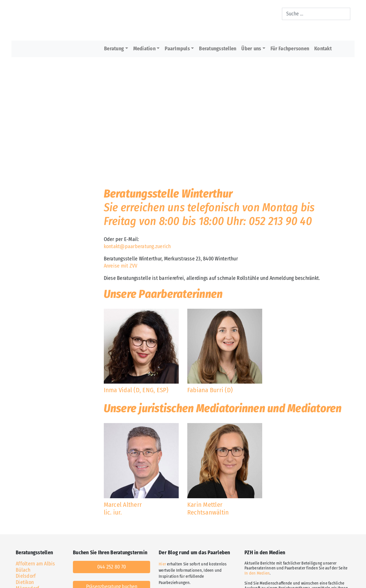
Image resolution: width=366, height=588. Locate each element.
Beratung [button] (114, 49)
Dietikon (25, 582)
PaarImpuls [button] (177, 49)
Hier (162, 564)
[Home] (145, 20)
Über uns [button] (251, 49)
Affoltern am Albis (35, 564)
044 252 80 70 (112, 567)
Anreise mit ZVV (121, 266)
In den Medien (257, 573)
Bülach (23, 570)
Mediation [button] (144, 49)
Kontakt (323, 49)
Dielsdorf (26, 576)
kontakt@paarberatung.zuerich (137, 246)
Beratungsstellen (218, 49)
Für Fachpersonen (290, 49)
